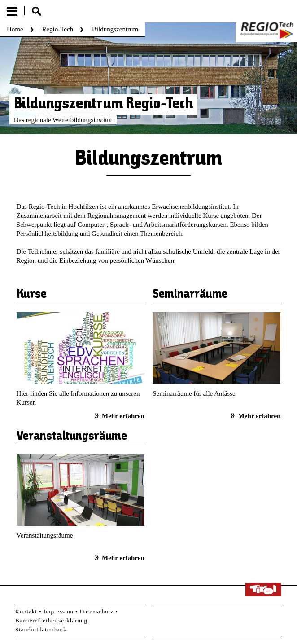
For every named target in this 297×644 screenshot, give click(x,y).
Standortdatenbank (41, 629)
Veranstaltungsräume (72, 437)
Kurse (32, 295)
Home (15, 29)
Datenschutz (97, 611)
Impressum (59, 611)
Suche (37, 11)
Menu (12, 11)
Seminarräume (190, 295)
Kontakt (26, 611)
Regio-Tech (57, 29)
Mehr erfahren (123, 416)
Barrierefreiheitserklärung (51, 620)
